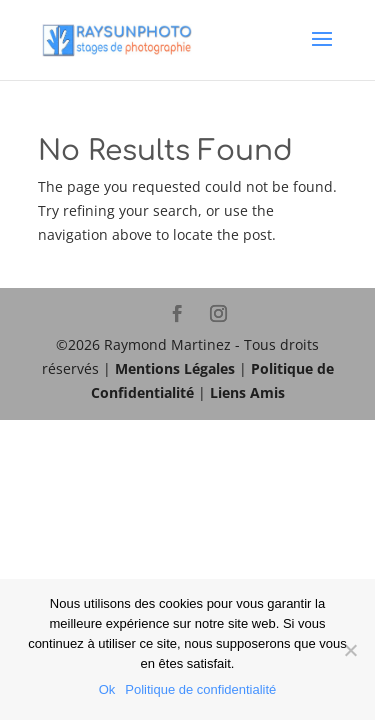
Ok (107, 689)
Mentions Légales (175, 368)
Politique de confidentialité (200, 689)
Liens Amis (247, 392)
